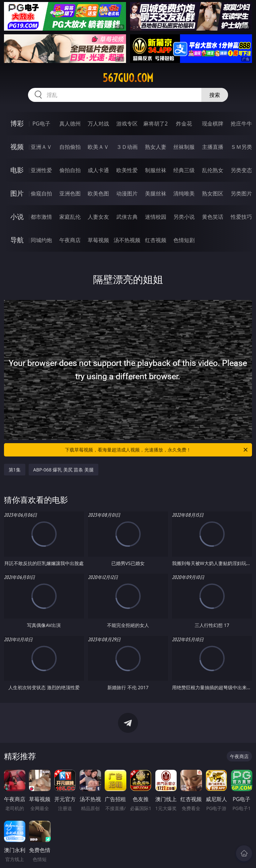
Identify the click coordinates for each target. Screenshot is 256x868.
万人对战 (98, 124)
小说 (17, 217)
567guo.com (128, 78)
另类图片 (241, 193)
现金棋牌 (213, 124)
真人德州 (70, 124)
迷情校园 (156, 217)
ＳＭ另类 (241, 147)
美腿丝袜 (156, 193)
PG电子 (41, 124)
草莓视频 (98, 240)
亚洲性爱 (41, 170)
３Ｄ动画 (127, 147)
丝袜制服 (184, 147)
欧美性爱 (127, 170)
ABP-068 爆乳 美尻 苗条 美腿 (64, 470)
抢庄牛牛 (241, 124)
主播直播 (213, 147)
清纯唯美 (184, 193)
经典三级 (184, 170)
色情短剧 (184, 240)
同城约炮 (41, 240)
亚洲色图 (70, 193)
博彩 (17, 123)
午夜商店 (70, 240)
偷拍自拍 (70, 170)
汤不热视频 (127, 240)
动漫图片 (127, 193)
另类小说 (184, 217)
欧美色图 (98, 193)
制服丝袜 (156, 170)
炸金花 (184, 124)
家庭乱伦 (70, 217)
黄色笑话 (213, 217)
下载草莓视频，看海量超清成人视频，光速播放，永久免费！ (157, 450)
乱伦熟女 (213, 170)
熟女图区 (213, 193)
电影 (17, 170)
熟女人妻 (156, 147)
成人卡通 (98, 170)
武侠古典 (127, 217)
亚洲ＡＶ (41, 147)
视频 (17, 147)
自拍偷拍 (70, 147)
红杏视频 (156, 240)
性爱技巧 (241, 217)
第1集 (15, 470)
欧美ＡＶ (98, 147)
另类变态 (241, 170)
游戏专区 (127, 124)
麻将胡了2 (155, 124)
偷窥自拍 (41, 193)
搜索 (215, 95)
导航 (17, 240)
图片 (17, 193)
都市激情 (41, 217)
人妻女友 (98, 217)
